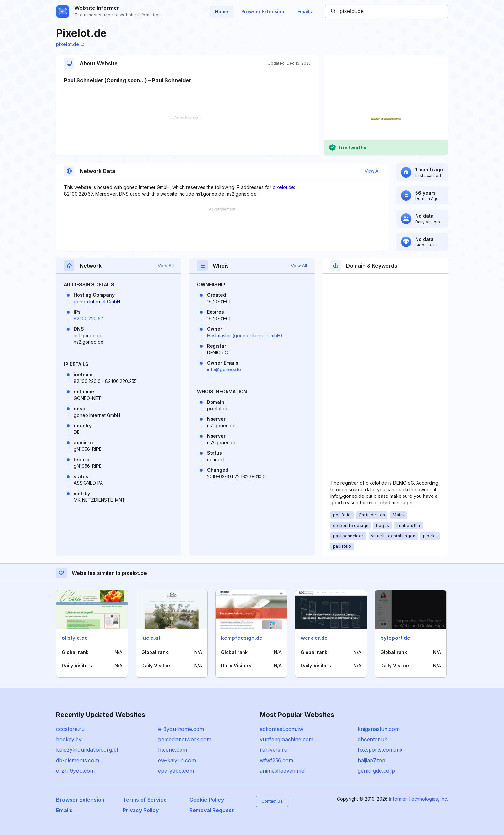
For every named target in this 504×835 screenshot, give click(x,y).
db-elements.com (78, 760)
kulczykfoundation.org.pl (87, 750)
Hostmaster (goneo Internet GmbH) (245, 335)
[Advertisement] (187, 135)
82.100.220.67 (89, 318)
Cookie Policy (207, 800)
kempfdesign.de (242, 638)
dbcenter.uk (372, 739)
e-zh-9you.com (75, 771)
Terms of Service (145, 800)
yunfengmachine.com (287, 739)
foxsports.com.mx (380, 750)
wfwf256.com (276, 760)
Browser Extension (263, 12)
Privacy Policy (141, 810)
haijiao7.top (371, 760)
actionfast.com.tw (282, 729)
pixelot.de (70, 44)
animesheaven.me (282, 771)
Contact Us (272, 801)
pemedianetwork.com (185, 739)
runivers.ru (274, 750)
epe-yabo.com (176, 771)
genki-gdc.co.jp (376, 771)
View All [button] (373, 171)
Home (222, 12)
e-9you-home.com (181, 729)
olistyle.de (75, 638)
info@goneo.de (224, 369)
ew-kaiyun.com (177, 760)
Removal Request (212, 810)
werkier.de (314, 638)
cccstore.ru (70, 729)
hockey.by (69, 739)
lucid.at (151, 638)
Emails (305, 12)
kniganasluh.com (379, 729)
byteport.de (395, 638)
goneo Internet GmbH (97, 301)
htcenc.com (173, 750)
